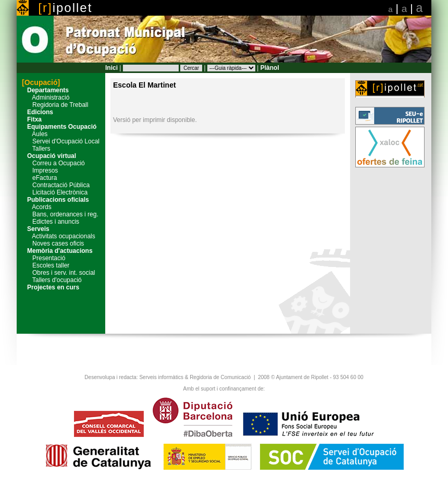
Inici (111, 68)
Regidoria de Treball (55, 105)
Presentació (43, 258)
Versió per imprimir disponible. (155, 120)
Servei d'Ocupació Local (61, 141)
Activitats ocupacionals (59, 236)
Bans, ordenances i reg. (60, 214)
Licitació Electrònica (55, 192)
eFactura (39, 178)
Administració (46, 98)
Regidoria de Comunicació (220, 377)
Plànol (270, 68)
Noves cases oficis (53, 244)
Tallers (36, 149)
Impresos (40, 171)
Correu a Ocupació (53, 163)
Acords (37, 207)
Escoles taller (46, 265)
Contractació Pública (56, 185)
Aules (35, 134)
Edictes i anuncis (51, 222)
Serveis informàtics (161, 377)
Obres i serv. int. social (58, 273)
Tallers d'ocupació (52, 280)
